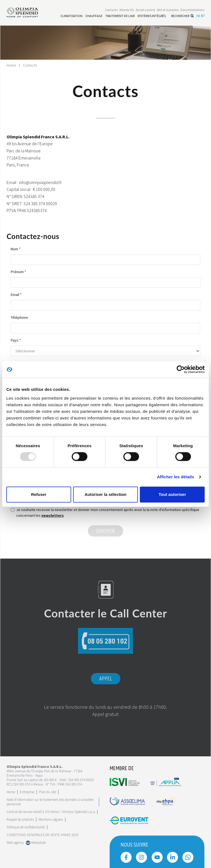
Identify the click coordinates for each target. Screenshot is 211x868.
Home (11, 65)
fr (200, 16)
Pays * (16, 340)
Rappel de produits (20, 819)
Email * (16, 294)
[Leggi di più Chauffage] (94, 16)
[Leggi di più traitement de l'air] (120, 16)
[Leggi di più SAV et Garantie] (168, 10)
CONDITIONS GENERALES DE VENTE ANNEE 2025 (42, 835)
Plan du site (48, 792)
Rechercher (182, 16)
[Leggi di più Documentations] (192, 10)
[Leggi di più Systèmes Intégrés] (152, 16)
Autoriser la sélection (106, 494)
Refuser (39, 494)
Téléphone (19, 317)
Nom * (16, 249)
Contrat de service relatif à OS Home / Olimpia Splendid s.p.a (51, 811)
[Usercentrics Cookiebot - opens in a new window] (181, 369)
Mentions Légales (51, 819)
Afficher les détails (175, 477)
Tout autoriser (172, 494)
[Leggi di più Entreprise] (27, 792)
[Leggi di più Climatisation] (71, 16)
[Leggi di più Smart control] (145, 10)
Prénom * (18, 271)
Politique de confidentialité (26, 827)
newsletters (53, 515)
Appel (106, 679)
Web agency (15, 842)
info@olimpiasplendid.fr (40, 182)
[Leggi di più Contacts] (111, 10)
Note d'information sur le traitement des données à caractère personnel (50, 802)
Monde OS (127, 10)
